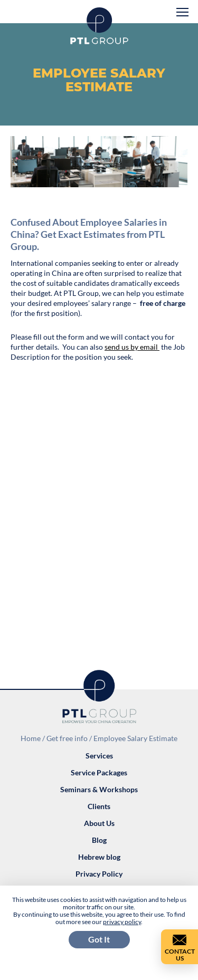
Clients (99, 806)
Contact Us (180, 955)
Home (31, 738)
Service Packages (99, 772)
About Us (99, 823)
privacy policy (122, 922)
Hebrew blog (99, 857)
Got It (99, 939)
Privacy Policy (99, 874)
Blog (99, 840)
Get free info (67, 738)
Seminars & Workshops (99, 789)
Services (99, 756)
